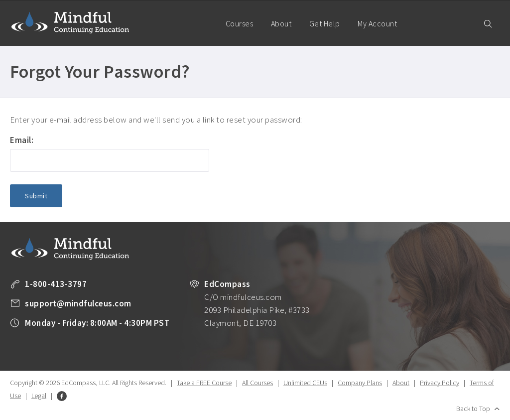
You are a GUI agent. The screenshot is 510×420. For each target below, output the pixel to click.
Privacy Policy (440, 383)
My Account (382, 32)
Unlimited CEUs (305, 383)
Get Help (325, 23)
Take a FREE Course (204, 383)
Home (203, 23)
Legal (39, 396)
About (281, 23)
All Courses (257, 383)
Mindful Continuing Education (70, 22)
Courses (240, 23)
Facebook (62, 396)
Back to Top (473, 409)
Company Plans (360, 383)
